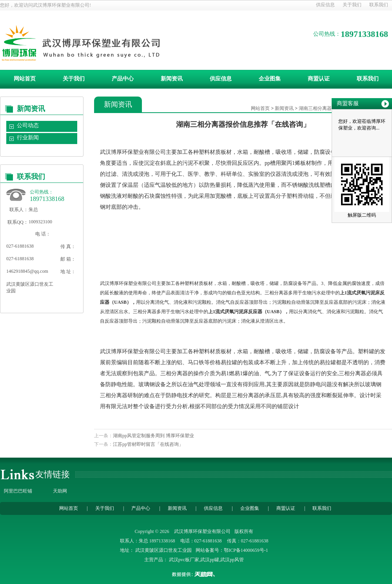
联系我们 (379, 5)
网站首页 (25, 79)
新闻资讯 (172, 79)
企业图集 (270, 79)
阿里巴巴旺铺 (18, 491)
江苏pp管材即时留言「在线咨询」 (148, 444)
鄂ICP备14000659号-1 (246, 550)
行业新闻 (28, 138)
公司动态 (28, 125)
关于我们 (352, 5)
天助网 (60, 491)
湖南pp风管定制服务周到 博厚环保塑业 (153, 436)
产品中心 (123, 79)
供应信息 (325, 5)
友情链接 (53, 474)
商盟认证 (319, 79)
